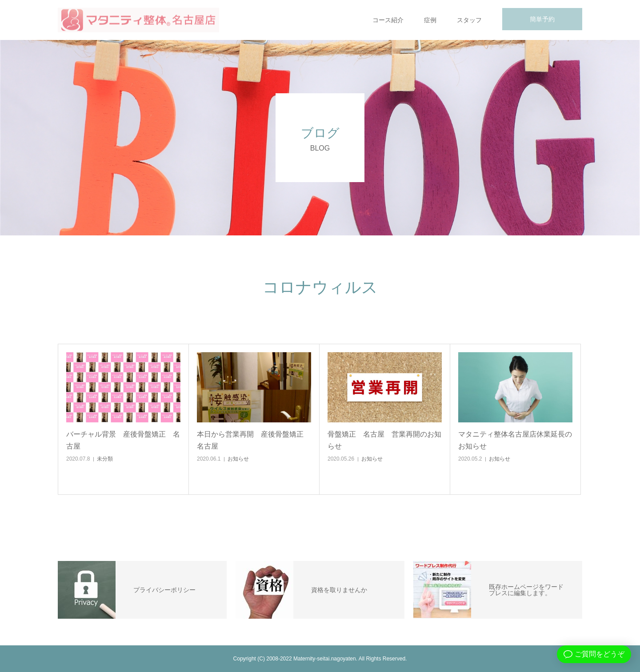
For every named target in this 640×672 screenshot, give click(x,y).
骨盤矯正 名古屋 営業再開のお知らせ (384, 440)
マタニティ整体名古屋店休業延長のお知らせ (515, 440)
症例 (430, 20)
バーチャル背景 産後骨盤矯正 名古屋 (123, 440)
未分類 (105, 459)
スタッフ (469, 20)
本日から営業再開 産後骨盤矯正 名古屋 (254, 440)
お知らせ (238, 459)
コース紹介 (388, 20)
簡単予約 (542, 19)
